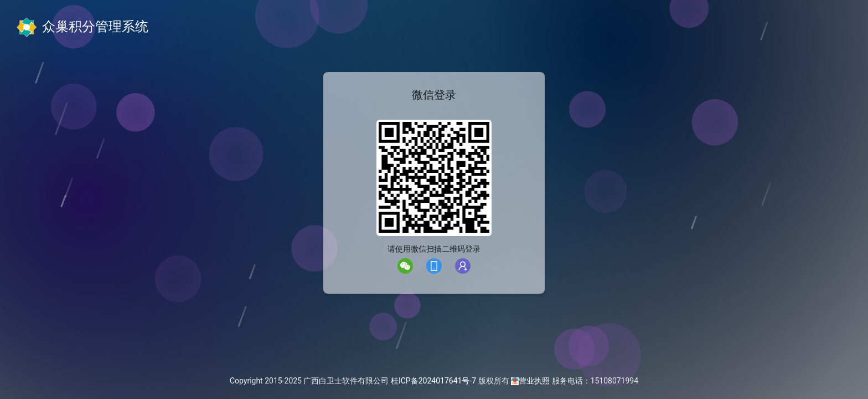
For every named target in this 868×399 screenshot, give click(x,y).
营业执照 (534, 381)
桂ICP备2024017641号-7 (433, 381)
